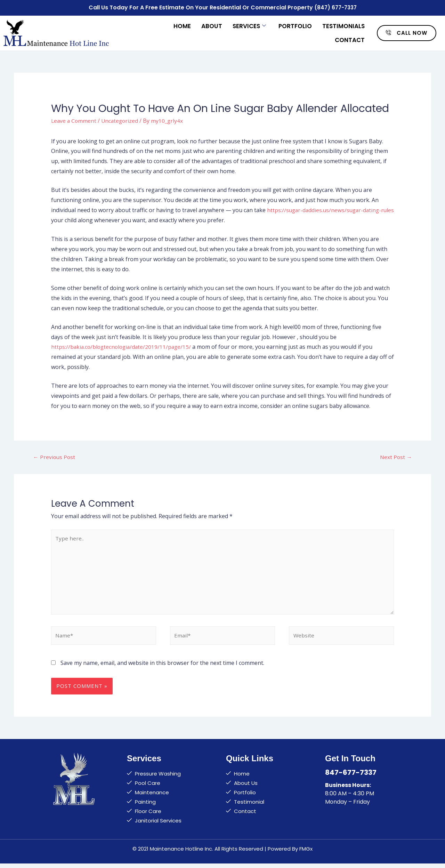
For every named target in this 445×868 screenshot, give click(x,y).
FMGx (306, 853)
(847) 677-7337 (335, 7)
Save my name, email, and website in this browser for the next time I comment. (162, 667)
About (212, 25)
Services (249, 25)
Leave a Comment (74, 120)
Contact (350, 39)
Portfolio (295, 25)
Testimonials (343, 25)
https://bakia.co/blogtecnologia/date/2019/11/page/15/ (123, 346)
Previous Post (55, 456)
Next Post (396, 456)
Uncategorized (122, 120)
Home (182, 25)
